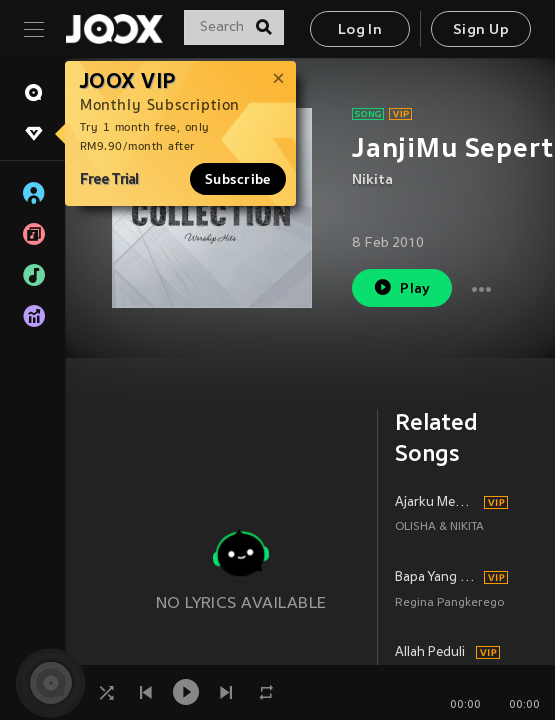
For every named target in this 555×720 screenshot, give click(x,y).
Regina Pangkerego (450, 603)
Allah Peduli (430, 653)
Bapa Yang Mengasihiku (436, 578)
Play (401, 287)
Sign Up (481, 30)
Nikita (372, 180)
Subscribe (238, 179)
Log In (360, 30)
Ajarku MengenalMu (436, 503)
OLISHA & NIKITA (439, 527)
